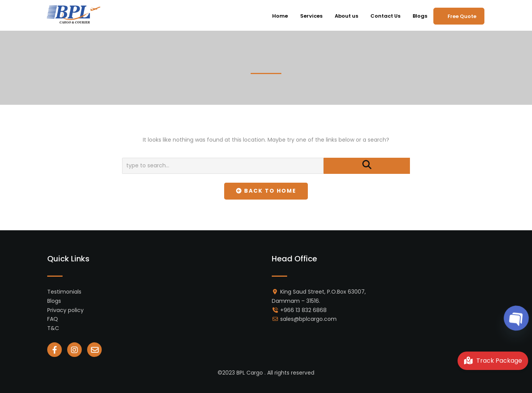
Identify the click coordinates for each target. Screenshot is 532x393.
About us (346, 16)
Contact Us (385, 16)
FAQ (53, 319)
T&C (53, 328)
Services (311, 16)
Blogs (420, 16)
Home (280, 16)
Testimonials (64, 292)
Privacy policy (65, 310)
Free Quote (462, 16)
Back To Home (266, 191)
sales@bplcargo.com (308, 319)
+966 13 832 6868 (303, 310)
